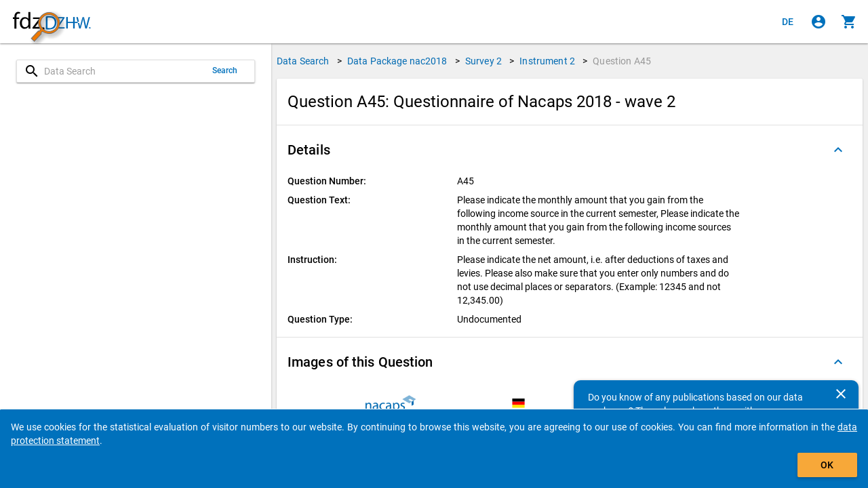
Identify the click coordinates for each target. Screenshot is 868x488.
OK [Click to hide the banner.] (827, 465)
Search (225, 70)
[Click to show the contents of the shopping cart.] (849, 22)
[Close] (841, 394)
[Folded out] (838, 150)
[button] (570, 150)
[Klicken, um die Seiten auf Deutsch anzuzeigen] (788, 22)
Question (622, 61)
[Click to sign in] (818, 22)
